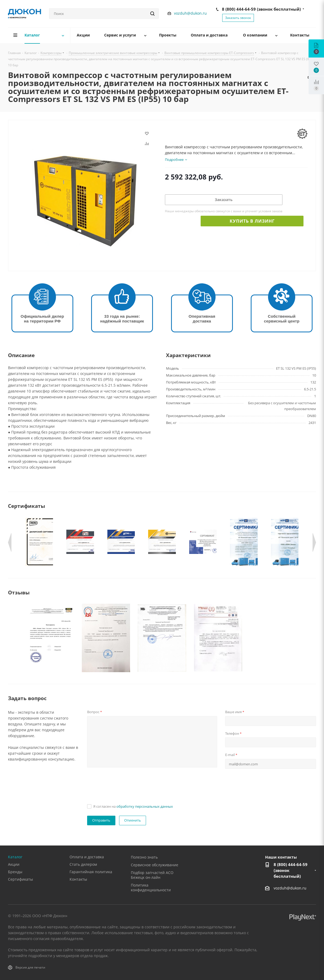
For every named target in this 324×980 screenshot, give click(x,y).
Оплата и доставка (87, 857)
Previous (10, 542)
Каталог (15, 857)
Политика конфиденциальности (151, 887)
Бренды (15, 872)
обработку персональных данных (145, 806)
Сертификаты (21, 879)
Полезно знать (144, 857)
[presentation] (128, 784)
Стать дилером (83, 864)
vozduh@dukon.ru (190, 13)
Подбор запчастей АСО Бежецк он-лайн (152, 875)
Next (314, 542)
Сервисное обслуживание (155, 865)
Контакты (78, 879)
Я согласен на (133, 806)
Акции (14, 864)
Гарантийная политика (91, 872)
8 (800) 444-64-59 (261, 9)
